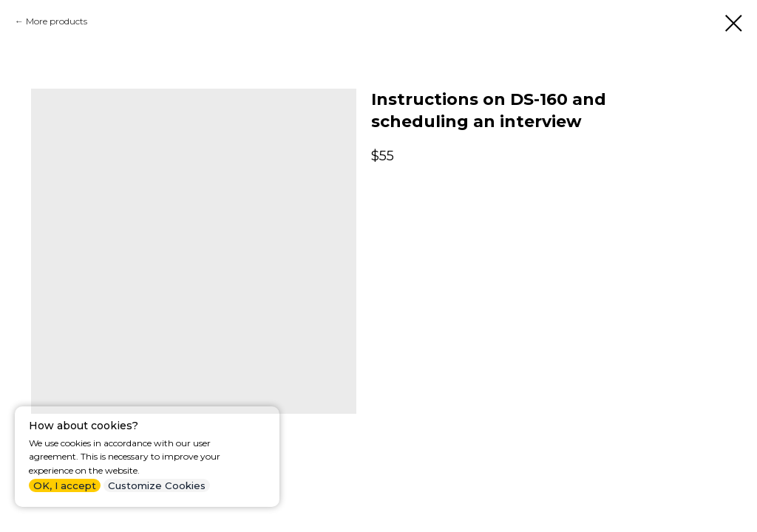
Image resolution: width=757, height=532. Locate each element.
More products (57, 21)
